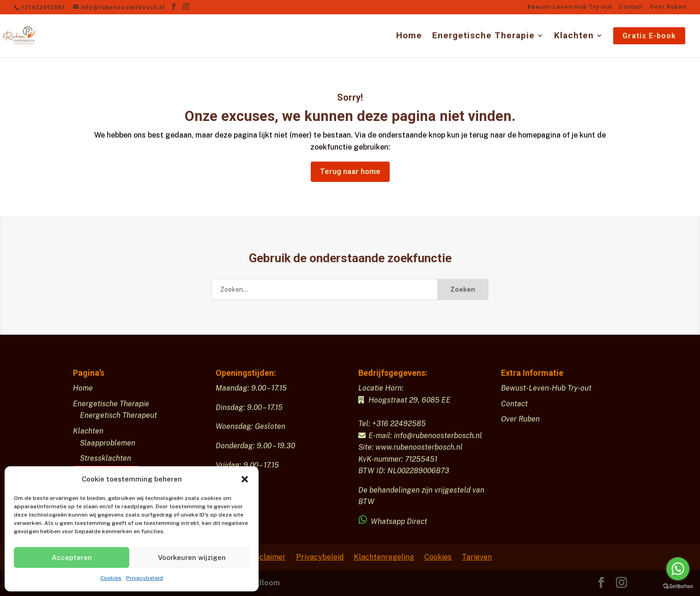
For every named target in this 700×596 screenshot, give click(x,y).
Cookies (111, 578)
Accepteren (72, 557)
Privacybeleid (145, 578)
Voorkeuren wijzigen (192, 557)
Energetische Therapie (483, 36)
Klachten (574, 36)
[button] (245, 479)
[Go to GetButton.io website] (678, 587)
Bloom (268, 583)
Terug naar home (350, 172)
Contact (631, 7)
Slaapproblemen (108, 443)
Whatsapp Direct (394, 521)
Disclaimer (267, 557)
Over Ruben (668, 7)
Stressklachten (106, 458)
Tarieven (477, 557)
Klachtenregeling (384, 557)
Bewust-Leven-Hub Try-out (570, 7)
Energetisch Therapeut (118, 415)
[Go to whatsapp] (678, 569)
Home (409, 36)
